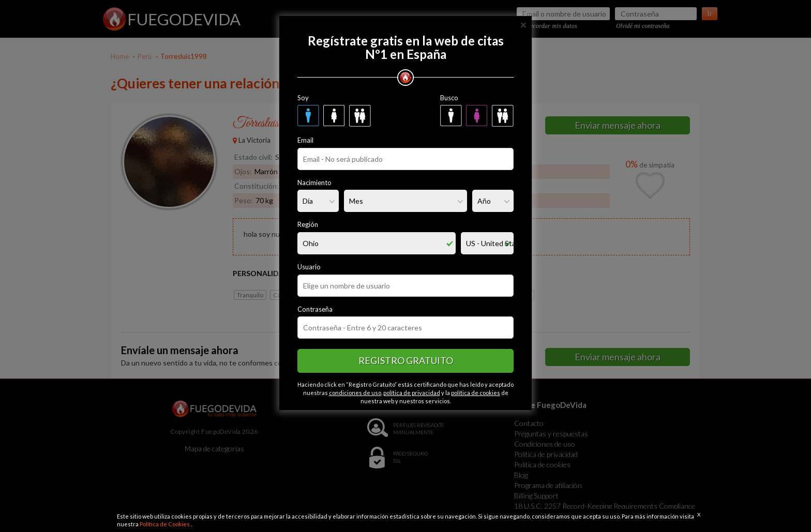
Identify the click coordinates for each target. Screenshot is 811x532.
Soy (303, 98)
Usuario (309, 267)
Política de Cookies (165, 524)
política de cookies (476, 393)
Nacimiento (314, 183)
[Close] (523, 24)
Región (308, 224)
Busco (449, 98)
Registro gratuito (406, 360)
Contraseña (315, 309)
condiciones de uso (355, 393)
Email (305, 140)
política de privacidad (412, 393)
